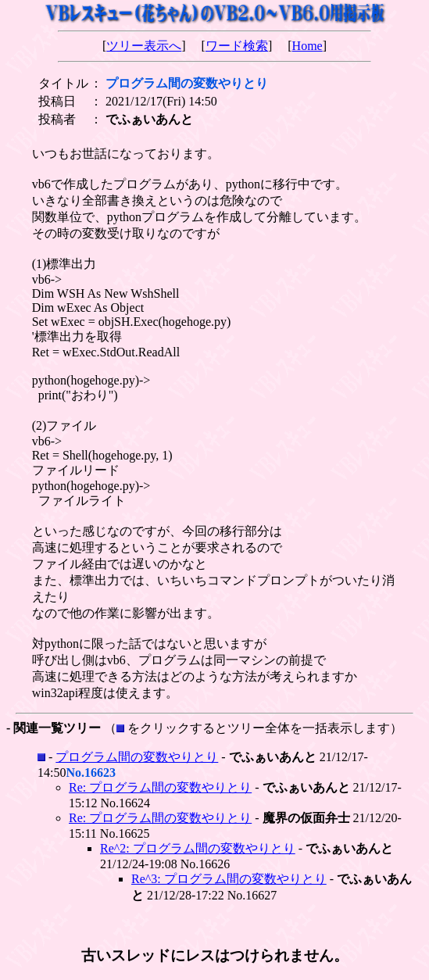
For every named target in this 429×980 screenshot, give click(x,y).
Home (307, 46)
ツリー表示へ (144, 46)
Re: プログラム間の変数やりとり (160, 787)
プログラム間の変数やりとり (137, 757)
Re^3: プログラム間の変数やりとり (229, 879)
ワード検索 (237, 46)
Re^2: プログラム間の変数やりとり (198, 848)
